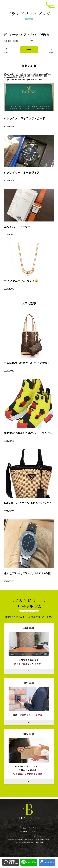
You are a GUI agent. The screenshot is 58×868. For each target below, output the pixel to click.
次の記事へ (50, 52)
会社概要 (16, 839)
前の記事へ (8, 52)
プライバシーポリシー (37, 839)
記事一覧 (29, 51)
